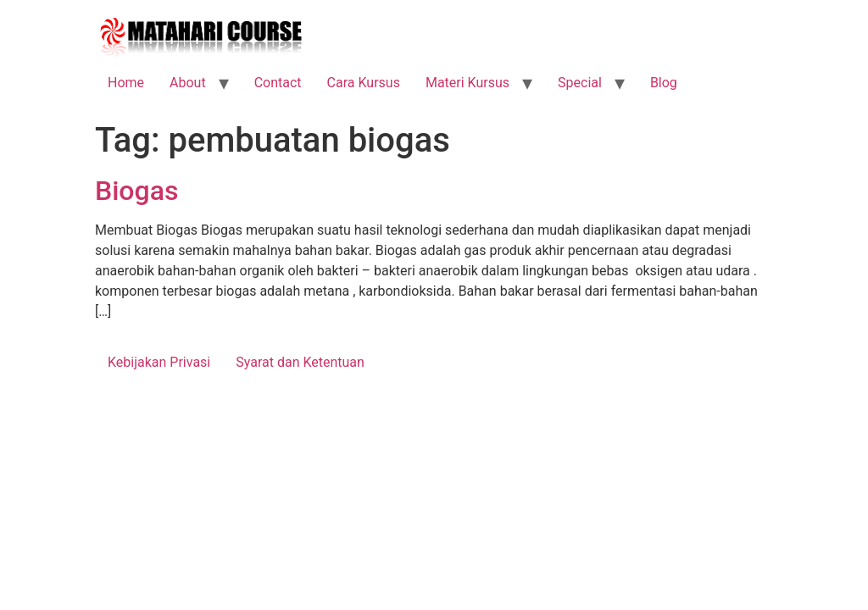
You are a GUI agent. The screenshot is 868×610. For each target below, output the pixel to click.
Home (126, 83)
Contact (278, 83)
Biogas (136, 191)
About (188, 83)
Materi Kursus (467, 83)
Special (580, 83)
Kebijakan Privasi (159, 362)
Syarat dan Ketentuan (300, 362)
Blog (664, 83)
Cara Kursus (364, 83)
